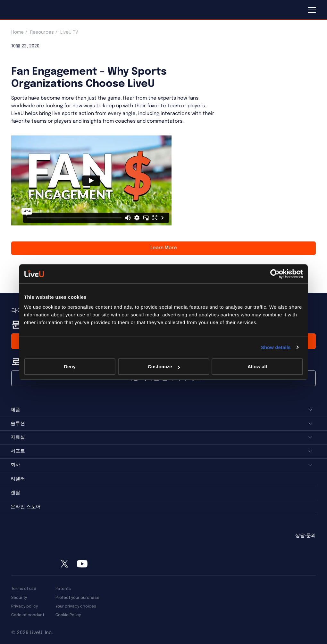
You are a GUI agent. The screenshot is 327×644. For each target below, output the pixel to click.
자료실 (18, 437)
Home (17, 32)
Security (19, 598)
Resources (42, 32)
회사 (15, 465)
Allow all (257, 367)
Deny (70, 367)
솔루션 (18, 424)
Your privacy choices (76, 606)
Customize (164, 367)
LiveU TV (69, 32)
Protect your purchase (77, 598)
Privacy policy (25, 606)
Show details (276, 347)
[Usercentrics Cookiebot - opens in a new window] (275, 274)
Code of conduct (28, 615)
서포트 (18, 451)
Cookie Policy (68, 615)
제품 (15, 410)
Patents (63, 589)
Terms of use (24, 589)
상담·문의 (306, 536)
